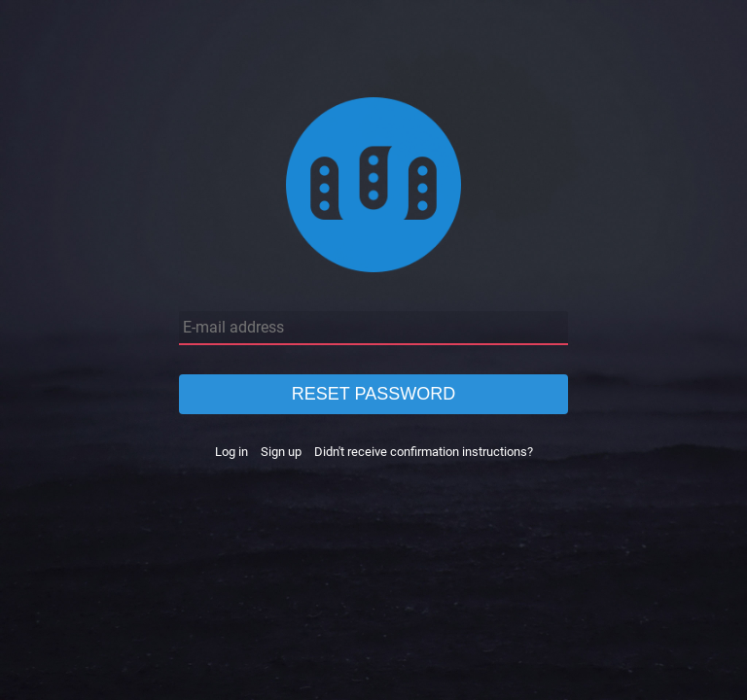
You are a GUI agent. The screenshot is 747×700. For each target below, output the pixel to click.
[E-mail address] (373, 328)
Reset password (373, 394)
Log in (231, 452)
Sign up (281, 452)
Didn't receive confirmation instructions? (424, 452)
